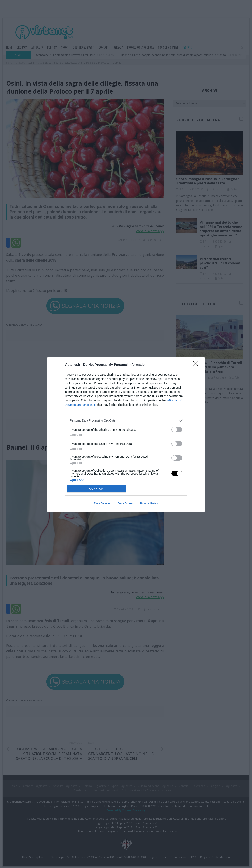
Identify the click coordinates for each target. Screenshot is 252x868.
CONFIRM (96, 489)
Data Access (126, 503)
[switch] (177, 430)
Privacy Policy (149, 503)
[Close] (197, 365)
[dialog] (126, 434)
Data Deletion (103, 503)
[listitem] (126, 421)
